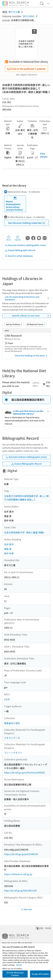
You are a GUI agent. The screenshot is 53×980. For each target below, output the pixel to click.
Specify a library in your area (31, 316)
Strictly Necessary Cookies (15, 974)
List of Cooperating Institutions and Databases (27, 298)
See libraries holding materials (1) (27, 223)
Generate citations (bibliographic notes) (25, 245)
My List (9, 238)
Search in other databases (19, 256)
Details (19, 965)
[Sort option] (14, 324)
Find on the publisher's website (26, 69)
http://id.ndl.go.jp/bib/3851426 (20, 890)
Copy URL (18, 238)
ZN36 (7, 699)
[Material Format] (36, 324)
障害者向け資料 (12, 723)
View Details (44, 155)
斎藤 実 (8, 549)
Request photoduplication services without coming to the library (14, 204)
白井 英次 (9, 544)
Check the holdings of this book (31, 356)
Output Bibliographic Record (20, 250)
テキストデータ (12, 738)
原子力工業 (14, 12)
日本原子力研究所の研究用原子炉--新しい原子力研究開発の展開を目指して (26, 498)
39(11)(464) (28, 16)
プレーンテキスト (13, 753)
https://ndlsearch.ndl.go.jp (18, 874)
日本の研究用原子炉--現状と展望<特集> (24, 532)
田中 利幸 (9, 553)
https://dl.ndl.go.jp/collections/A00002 (25, 772)
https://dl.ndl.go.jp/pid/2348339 (21, 854)
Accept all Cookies (40, 974)
